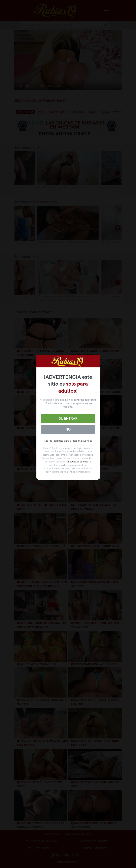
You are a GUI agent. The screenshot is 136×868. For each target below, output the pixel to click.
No (68, 429)
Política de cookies (78, 462)
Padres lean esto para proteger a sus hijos (68, 441)
